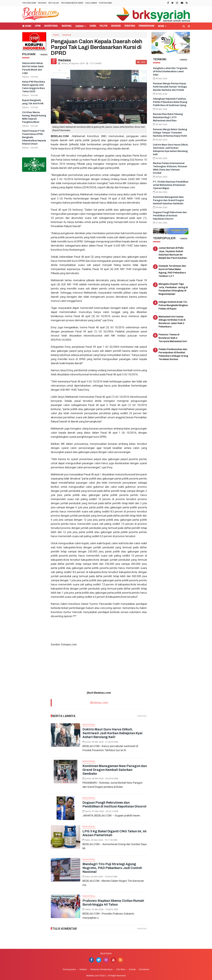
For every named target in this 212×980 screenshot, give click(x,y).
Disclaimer (91, 3)
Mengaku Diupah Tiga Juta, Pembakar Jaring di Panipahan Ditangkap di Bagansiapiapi (173, 289)
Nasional (67, 26)
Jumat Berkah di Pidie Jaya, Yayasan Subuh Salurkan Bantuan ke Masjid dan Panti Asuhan (173, 253)
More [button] (161, 26)
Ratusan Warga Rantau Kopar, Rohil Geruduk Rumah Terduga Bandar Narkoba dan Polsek (170, 87)
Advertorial (51, 26)
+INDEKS (142, 716)
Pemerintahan (146, 26)
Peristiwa (130, 26)
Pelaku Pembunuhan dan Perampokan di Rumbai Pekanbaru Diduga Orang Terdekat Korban (173, 354)
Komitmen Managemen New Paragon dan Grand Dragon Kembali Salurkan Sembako (115, 770)
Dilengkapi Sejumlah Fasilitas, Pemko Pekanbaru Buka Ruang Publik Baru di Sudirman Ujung (170, 102)
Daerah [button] (80, 26)
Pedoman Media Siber (72, 3)
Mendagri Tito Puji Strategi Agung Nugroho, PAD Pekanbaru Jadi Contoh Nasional (112, 868)
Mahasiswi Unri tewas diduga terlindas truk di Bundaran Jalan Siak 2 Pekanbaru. (172, 322)
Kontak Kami (105, 3)
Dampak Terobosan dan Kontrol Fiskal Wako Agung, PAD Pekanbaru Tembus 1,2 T (172, 271)
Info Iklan (54, 3)
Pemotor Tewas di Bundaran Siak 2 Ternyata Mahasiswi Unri (173, 338)
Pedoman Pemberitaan (102, 969)
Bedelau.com (99, 703)
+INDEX (44, 54)
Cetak (141, 62)
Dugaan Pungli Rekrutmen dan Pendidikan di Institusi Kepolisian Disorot (170, 216)
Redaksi (42, 3)
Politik (104, 26)
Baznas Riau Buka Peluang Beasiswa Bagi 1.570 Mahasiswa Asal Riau (168, 117)
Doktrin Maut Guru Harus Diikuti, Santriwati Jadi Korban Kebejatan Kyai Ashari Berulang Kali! (112, 733)
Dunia (93, 26)
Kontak (132, 969)
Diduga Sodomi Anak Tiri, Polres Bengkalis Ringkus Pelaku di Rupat (173, 305)
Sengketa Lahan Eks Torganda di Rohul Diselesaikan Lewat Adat (170, 71)
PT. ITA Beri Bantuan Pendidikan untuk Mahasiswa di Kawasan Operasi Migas (171, 185)
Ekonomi (116, 26)
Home (27, 26)
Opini (38, 26)
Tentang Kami (29, 3)
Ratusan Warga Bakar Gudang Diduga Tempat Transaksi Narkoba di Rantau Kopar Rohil (170, 133)
